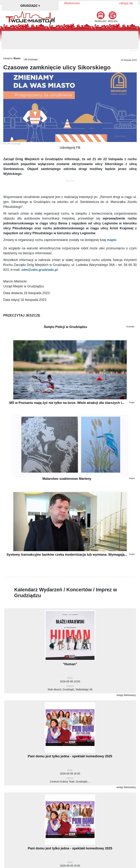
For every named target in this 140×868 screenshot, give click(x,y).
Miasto (17, 58)
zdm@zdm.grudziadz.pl (40, 270)
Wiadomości (72, 3)
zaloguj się (126, 3)
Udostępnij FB (70, 148)
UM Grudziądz (31, 60)
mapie (112, 240)
